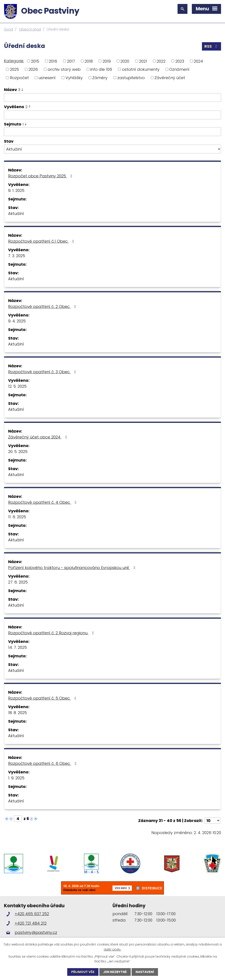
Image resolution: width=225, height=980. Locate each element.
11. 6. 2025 (17, 517)
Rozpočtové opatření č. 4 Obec (43, 502)
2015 (35, 61)
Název (12, 90)
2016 (53, 61)
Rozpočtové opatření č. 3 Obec (43, 372)
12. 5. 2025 (17, 386)
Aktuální (16, 214)
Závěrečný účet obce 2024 (38, 437)
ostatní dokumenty (141, 69)
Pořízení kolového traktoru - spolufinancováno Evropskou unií (73, 568)
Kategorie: (14, 61)
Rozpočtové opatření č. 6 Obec (43, 763)
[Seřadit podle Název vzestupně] (23, 89)
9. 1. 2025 (16, 190)
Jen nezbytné (115, 972)
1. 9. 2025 (16, 778)
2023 (180, 61)
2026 (33, 69)
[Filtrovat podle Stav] (112, 149)
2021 (143, 61)
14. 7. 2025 (17, 647)
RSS (212, 46)
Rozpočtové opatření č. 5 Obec (43, 698)
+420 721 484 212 (31, 923)
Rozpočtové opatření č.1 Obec (42, 241)
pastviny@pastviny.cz (36, 932)
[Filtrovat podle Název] (112, 98)
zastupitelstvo (131, 78)
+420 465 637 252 (32, 914)
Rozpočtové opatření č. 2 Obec (43, 306)
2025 (14, 69)
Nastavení (145, 972)
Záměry (100, 78)
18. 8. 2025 (17, 713)
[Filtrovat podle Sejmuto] (112, 132)
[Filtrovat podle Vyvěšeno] (112, 115)
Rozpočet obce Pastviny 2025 (41, 176)
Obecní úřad (30, 29)
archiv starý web (64, 69)
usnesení (47, 78)
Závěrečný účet (170, 78)
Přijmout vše (83, 972)
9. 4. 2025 (17, 321)
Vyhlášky (74, 78)
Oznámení (179, 69)
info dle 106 (101, 69)
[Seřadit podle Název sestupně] (23, 90)
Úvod (8, 29)
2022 (161, 61)
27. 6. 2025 (18, 582)
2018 (89, 61)
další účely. (112, 949)
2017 (71, 61)
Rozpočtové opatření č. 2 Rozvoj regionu (52, 633)
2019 (107, 61)
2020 (125, 61)
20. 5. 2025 (18, 452)
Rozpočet (19, 78)
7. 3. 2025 (17, 256)
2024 (198, 61)
